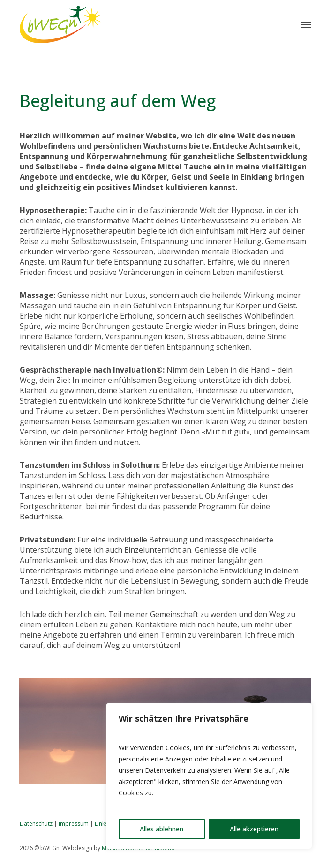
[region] (209, 776)
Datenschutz (36, 824)
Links (101, 824)
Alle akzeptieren (254, 829)
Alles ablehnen (162, 829)
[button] (306, 24)
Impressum (74, 824)
